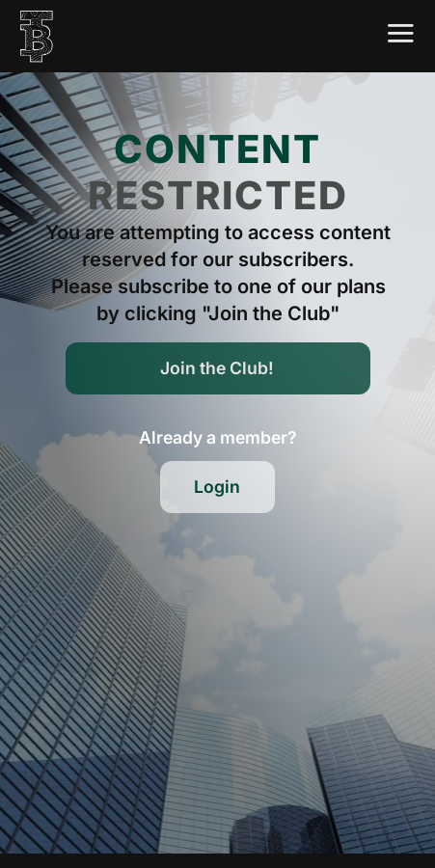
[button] (218, 438)
